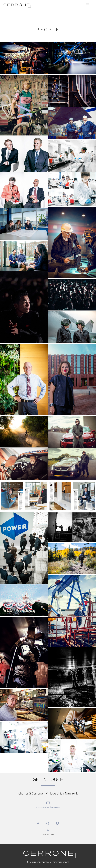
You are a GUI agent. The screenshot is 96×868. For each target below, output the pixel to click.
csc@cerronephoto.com (48, 807)
